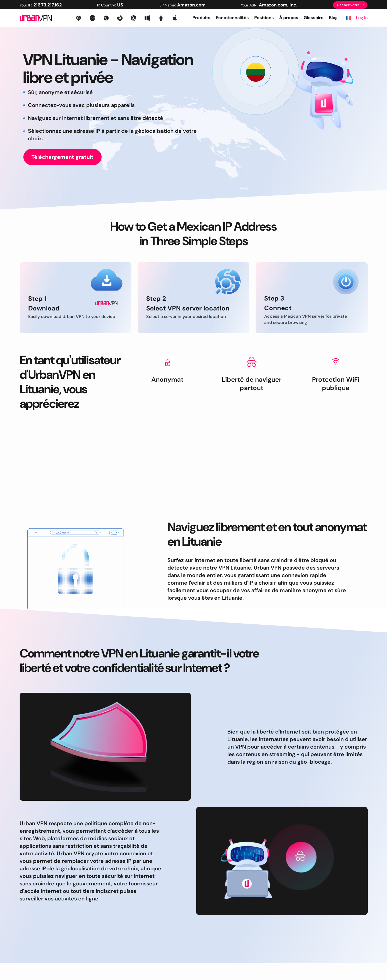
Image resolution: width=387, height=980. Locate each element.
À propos (289, 18)
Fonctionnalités (232, 18)
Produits (201, 18)
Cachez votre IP (350, 5)
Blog (333, 18)
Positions (264, 18)
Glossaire (314, 18)
